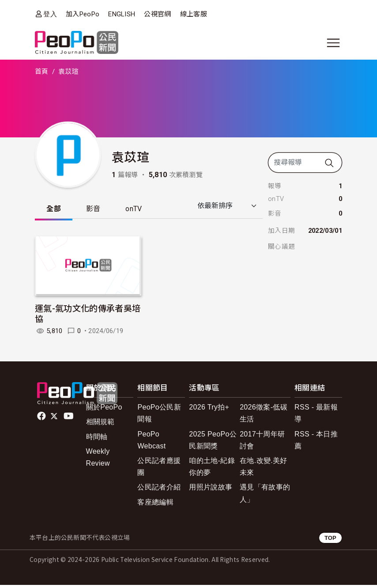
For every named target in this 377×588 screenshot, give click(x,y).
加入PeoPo (83, 14)
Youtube (69, 419)
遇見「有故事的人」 (265, 496)
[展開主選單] (333, 43)
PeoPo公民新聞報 (159, 416)
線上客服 (194, 14)
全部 (56, 210)
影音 (101, 210)
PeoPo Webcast (151, 443)
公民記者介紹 (159, 490)
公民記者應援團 (159, 469)
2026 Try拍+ (209, 410)
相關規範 (100, 425)
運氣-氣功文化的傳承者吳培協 (88, 316)
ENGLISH (122, 14)
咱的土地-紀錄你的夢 (212, 469)
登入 (50, 14)
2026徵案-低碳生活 (264, 416)
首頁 (42, 72)
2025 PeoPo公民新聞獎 (213, 443)
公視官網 (157, 14)
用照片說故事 (211, 490)
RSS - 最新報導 (316, 416)
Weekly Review (98, 460)
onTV (146, 210)
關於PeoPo (104, 410)
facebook (42, 419)
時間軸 (97, 439)
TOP (330, 541)
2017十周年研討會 (262, 443)
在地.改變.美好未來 (263, 469)
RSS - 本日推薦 (316, 443)
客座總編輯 (155, 505)
